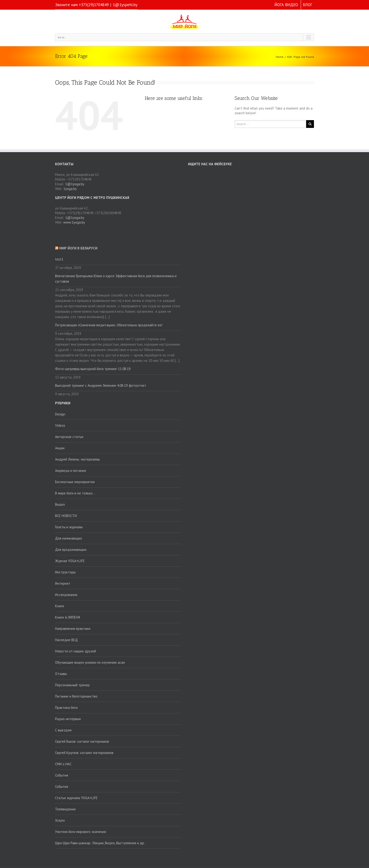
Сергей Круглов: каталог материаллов (84, 753)
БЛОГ (308, 5)
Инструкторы (65, 572)
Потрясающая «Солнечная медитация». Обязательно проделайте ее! (109, 325)
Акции (60, 448)
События (62, 775)
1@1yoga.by (75, 184)
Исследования (66, 595)
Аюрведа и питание (71, 471)
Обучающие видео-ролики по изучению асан (90, 662)
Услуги (60, 820)
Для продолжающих (71, 550)
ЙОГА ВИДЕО (286, 5)
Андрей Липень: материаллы (77, 459)
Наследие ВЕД (66, 640)
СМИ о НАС (63, 764)
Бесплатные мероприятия (75, 482)
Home (280, 57)
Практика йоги (66, 708)
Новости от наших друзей (76, 651)
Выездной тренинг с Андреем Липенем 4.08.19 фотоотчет (101, 385)
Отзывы (61, 674)
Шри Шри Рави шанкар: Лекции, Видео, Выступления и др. (100, 843)
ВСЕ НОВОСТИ (66, 516)
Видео (60, 504)
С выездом (63, 730)
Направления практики (73, 629)
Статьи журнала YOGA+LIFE (76, 798)
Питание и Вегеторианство (76, 696)
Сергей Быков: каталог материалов (82, 741)
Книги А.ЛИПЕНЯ (68, 617)
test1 (59, 259)
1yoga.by (70, 189)
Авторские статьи (69, 437)
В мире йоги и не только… (75, 493)
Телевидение (65, 809)
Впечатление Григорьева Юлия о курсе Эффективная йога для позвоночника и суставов (116, 279)
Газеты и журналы (69, 527)
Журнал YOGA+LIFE (70, 561)
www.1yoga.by (74, 222)
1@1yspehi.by (125, 5)
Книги (60, 606)
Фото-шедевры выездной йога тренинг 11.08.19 (93, 369)
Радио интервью (68, 719)
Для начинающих (69, 538)
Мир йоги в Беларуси (78, 248)
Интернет (63, 583)
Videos (60, 425)
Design (60, 414)
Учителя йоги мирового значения (80, 832)
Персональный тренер (72, 685)
